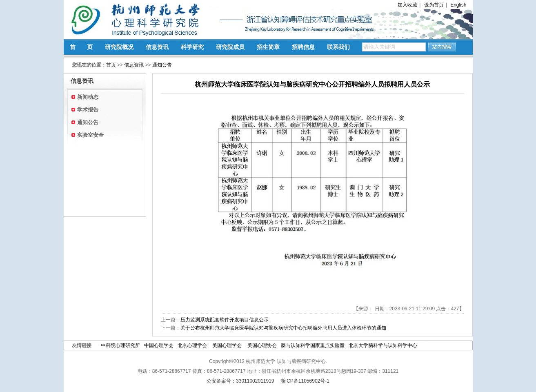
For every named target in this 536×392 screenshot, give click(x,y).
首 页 (81, 47)
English (458, 5)
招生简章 (268, 47)
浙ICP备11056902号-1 (305, 381)
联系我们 (338, 47)
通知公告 (162, 65)
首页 (111, 65)
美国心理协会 (262, 345)
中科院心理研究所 (120, 345)
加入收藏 (407, 5)
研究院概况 (119, 47)
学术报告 (88, 110)
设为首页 (434, 5)
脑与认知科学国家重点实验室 (313, 345)
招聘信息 (303, 47)
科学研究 (192, 47)
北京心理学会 (193, 345)
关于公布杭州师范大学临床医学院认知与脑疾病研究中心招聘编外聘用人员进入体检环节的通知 (283, 328)
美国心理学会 (228, 345)
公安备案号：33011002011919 (240, 381)
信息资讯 (157, 47)
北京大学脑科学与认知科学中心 (383, 345)
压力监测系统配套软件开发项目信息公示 (225, 320)
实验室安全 (90, 135)
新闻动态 (88, 97)
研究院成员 (230, 47)
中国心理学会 (159, 345)
